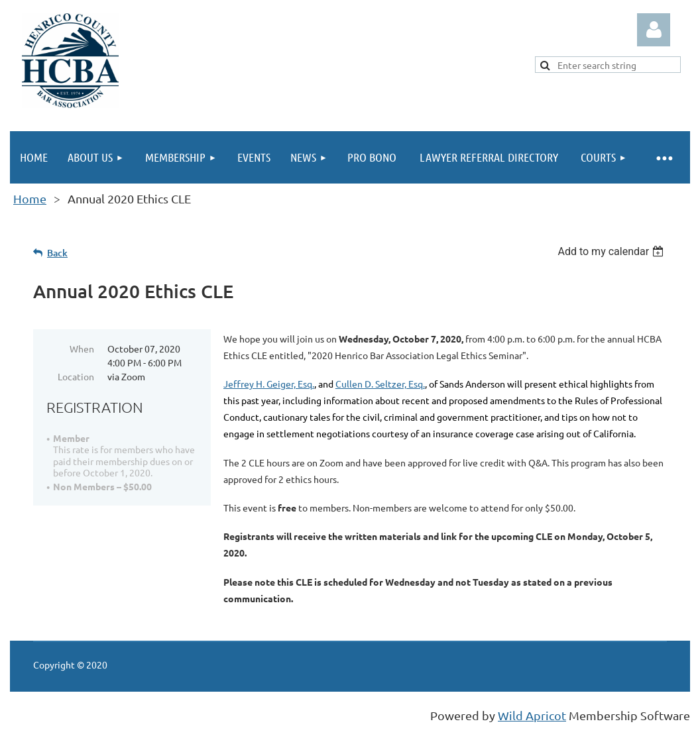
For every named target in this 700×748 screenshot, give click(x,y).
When (82, 348)
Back (57, 253)
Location (76, 376)
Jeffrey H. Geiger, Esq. (269, 384)
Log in (654, 30)
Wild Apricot (532, 715)
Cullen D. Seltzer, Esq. (380, 384)
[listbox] (612, 251)
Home (30, 198)
